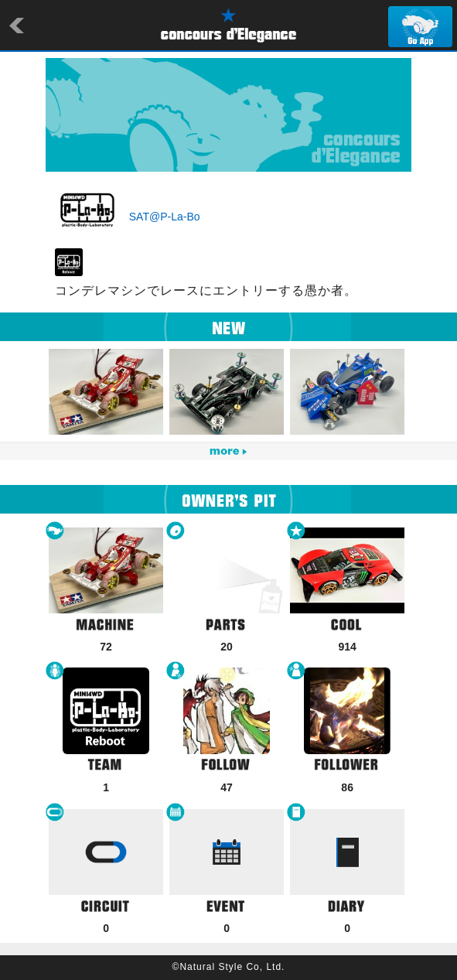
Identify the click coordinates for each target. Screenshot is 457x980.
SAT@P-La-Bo (165, 217)
